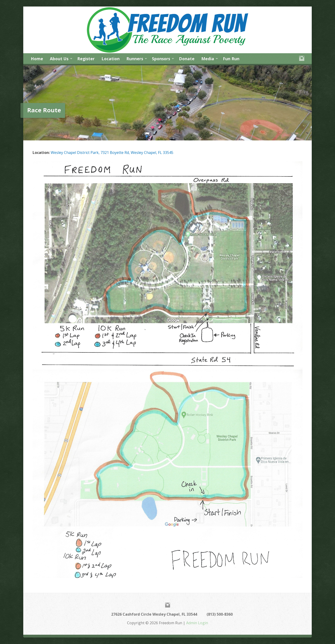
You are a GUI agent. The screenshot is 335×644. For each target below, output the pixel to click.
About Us (59, 59)
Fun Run (231, 59)
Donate (187, 59)
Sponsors (161, 59)
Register (86, 59)
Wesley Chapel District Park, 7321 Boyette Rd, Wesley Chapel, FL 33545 (112, 153)
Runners (135, 59)
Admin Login (197, 623)
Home (37, 59)
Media (208, 59)
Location (111, 59)
